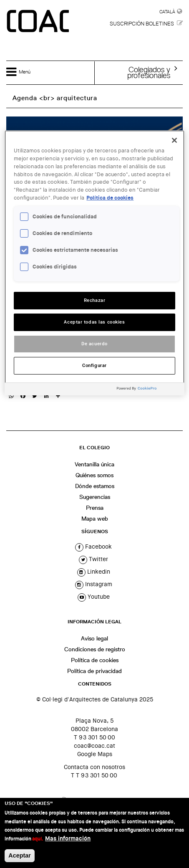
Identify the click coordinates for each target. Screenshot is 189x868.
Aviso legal (94, 638)
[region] (94, 263)
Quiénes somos (94, 475)
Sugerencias (95, 497)
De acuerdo (94, 344)
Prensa (95, 508)
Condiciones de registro (95, 649)
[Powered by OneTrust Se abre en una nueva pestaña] (149, 390)
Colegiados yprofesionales (149, 72)
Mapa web (95, 519)
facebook (93, 547)
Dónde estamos (95, 486)
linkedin (94, 572)
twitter (93, 559)
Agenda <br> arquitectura (55, 98)
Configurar (94, 366)
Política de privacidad (94, 671)
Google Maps (95, 754)
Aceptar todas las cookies (94, 322)
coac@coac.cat (94, 746)
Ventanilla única (94, 464)
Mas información (68, 839)
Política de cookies (95, 660)
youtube (94, 597)
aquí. (38, 839)
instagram (94, 584)
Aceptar (20, 855)
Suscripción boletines (142, 24)
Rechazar (95, 300)
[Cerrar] (174, 140)
